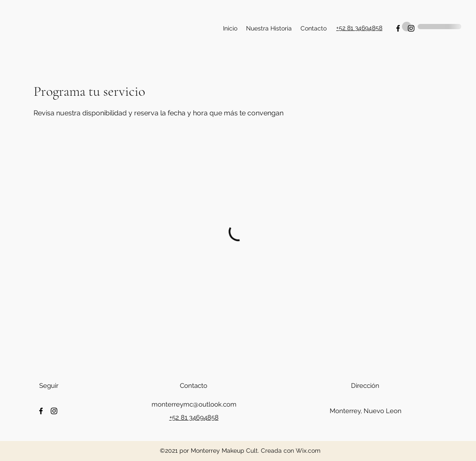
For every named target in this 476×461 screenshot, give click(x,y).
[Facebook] (41, 411)
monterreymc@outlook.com (194, 404)
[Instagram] (54, 411)
